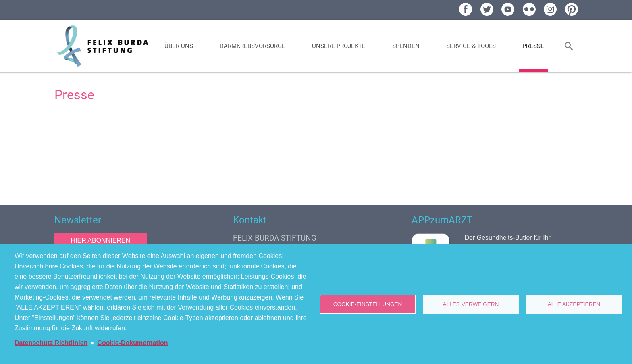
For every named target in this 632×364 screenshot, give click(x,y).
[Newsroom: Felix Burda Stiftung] (316, 152)
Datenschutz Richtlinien (51, 343)
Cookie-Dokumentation (132, 343)
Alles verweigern (471, 304)
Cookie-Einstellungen (368, 304)
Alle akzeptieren (574, 304)
